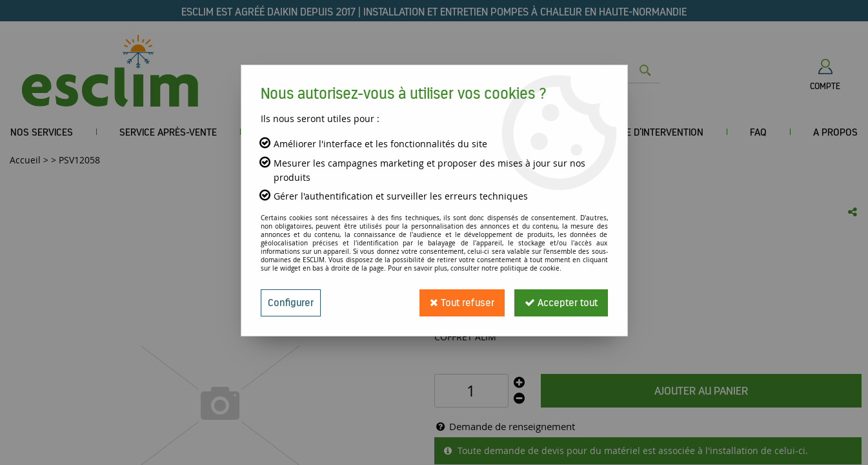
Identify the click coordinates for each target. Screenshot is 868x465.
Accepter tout (561, 303)
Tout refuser (462, 303)
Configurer (291, 303)
